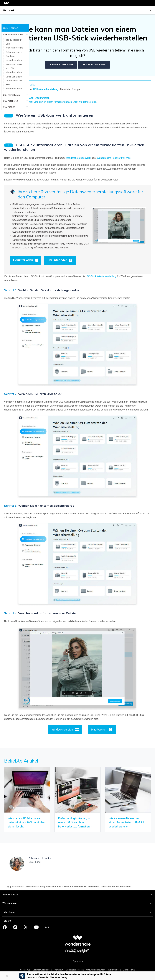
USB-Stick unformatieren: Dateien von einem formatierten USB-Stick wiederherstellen (51, 102)
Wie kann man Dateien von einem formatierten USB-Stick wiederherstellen (127, 822)
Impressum (59, 970)
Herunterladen (26, 260)
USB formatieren (35, 887)
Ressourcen (18, 887)
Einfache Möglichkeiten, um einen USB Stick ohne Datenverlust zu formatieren (75, 822)
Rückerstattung (114, 970)
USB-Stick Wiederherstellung (101, 276)
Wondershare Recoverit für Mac (114, 158)
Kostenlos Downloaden (61, 65)
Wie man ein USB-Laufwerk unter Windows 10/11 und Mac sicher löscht (26, 822)
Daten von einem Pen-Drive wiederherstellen (14, 56)
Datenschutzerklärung (42, 970)
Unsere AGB (25, 970)
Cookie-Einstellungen (75, 970)
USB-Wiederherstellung (46, 89)
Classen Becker (41, 858)
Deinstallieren (129, 970)
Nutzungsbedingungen (96, 970)
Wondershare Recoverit (78, 158)
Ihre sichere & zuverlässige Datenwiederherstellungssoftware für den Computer (81, 194)
